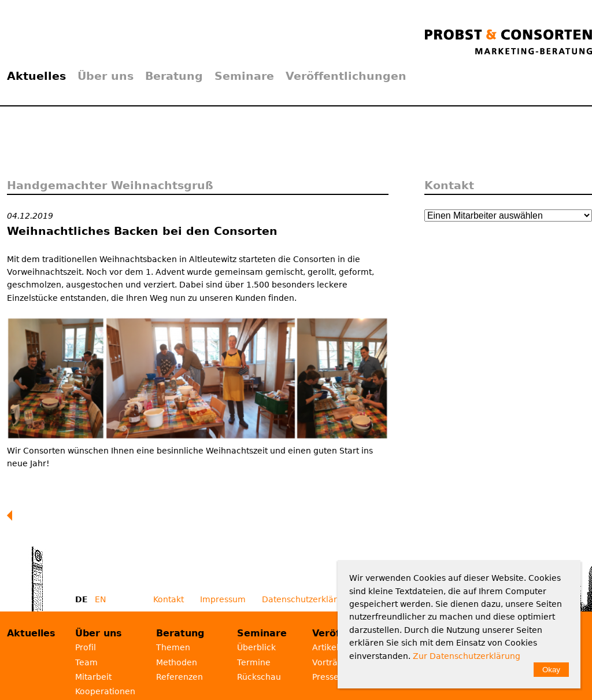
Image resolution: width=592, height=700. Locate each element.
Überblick (256, 647)
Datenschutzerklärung (307, 599)
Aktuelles (36, 76)
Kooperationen (105, 691)
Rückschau (259, 677)
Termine (254, 662)
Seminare (244, 76)
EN (100, 599)
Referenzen (180, 677)
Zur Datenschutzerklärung (467, 656)
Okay (551, 670)
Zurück (12, 515)
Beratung (174, 76)
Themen (173, 647)
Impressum (223, 599)
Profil (86, 647)
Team (86, 662)
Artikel (325, 647)
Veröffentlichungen (346, 76)
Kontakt (169, 599)
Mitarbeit (93, 677)
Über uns (106, 76)
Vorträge (330, 662)
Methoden (177, 662)
